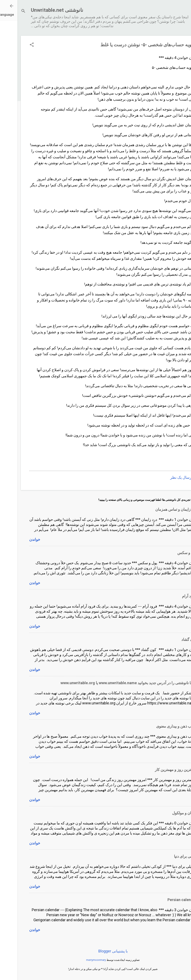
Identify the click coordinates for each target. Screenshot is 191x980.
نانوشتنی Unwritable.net (40, 10)
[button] (14, 45)
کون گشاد (172, 639)
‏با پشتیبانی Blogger (96, 951)
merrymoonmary (79, 960)
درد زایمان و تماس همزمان (159, 509)
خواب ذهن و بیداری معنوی (159, 726)
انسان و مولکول (167, 813)
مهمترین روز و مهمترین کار (158, 770)
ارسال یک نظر (164, 477)
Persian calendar (165, 900)
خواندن (17, 539)
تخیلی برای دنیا (168, 856)
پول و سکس (170, 553)
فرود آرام (172, 596)
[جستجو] (6, 11)
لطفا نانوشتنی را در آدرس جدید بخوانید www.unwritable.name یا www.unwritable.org (111, 683)
